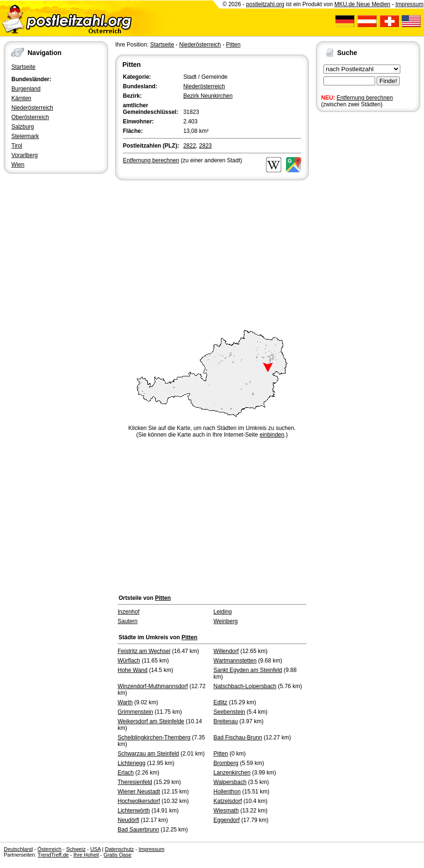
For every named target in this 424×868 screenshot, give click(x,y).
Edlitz (220, 702)
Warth (125, 702)
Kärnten (21, 98)
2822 (189, 146)
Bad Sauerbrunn (138, 830)
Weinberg (226, 621)
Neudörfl (128, 820)
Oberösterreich (30, 117)
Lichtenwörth (134, 811)
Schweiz (76, 849)
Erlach (126, 773)
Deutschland (18, 849)
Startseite (23, 67)
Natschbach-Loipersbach (245, 686)
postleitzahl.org (265, 4)
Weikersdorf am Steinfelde (151, 721)
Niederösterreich (32, 108)
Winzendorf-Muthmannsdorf (153, 686)
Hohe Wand (133, 670)
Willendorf (226, 651)
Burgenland (26, 89)
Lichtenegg (132, 763)
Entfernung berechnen (365, 98)
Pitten (233, 45)
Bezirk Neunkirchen (208, 96)
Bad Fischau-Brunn (238, 737)
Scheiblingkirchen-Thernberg (154, 737)
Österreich (50, 849)
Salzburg (23, 127)
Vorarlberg (24, 155)
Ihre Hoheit (86, 855)
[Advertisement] (212, 253)
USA (95, 849)
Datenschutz (119, 849)
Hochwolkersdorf (139, 801)
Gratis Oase (117, 855)
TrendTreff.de (53, 855)
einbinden (272, 435)
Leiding (223, 612)
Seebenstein (229, 712)
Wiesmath (226, 811)
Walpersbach (230, 782)
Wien (18, 165)
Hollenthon (227, 792)
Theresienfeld (135, 782)
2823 (206, 146)
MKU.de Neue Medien (362, 4)
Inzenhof (129, 612)
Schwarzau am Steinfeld (148, 754)
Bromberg (226, 763)
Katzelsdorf (228, 801)
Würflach (129, 661)
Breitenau (226, 721)
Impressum (410, 4)
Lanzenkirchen (232, 773)
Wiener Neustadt (139, 792)
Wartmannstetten (235, 661)
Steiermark (25, 136)
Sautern (128, 621)
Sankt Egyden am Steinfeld (248, 670)
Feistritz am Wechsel (144, 651)
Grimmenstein (135, 712)
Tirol (17, 146)
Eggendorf (226, 820)
